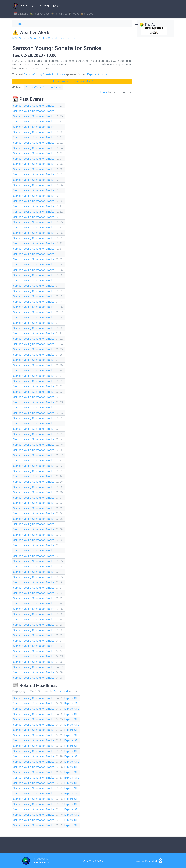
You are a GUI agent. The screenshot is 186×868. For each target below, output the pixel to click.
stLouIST (24, 6)
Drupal (153, 861)
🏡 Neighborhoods (40, 14)
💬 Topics (74, 14)
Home (18, 24)
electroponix (42, 862)
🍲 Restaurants (59, 14)
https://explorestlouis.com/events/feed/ (72, 81)
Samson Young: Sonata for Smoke (45, 74)
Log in (104, 92)
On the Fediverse (93, 861)
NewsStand (61, 691)
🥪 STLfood (87, 14)
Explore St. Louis (99, 74)
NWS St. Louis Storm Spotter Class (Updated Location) (46, 38)
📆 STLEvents (21, 14)
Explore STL (73, 698)
